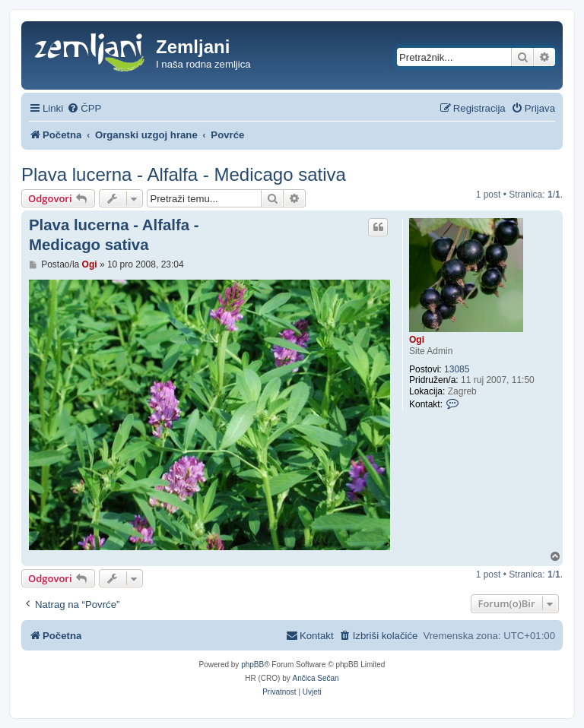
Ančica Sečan (316, 678)
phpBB (252, 665)
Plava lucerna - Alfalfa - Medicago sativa (184, 174)
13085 (457, 369)
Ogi (417, 340)
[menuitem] (84, 108)
